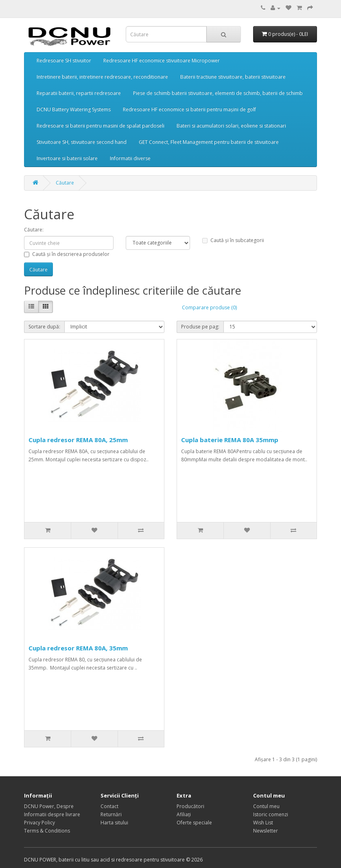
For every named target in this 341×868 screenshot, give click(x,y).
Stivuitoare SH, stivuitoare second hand (82, 142)
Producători (190, 806)
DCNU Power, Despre (49, 806)
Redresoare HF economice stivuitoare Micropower (162, 61)
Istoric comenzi (271, 814)
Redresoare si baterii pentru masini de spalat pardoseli (101, 126)
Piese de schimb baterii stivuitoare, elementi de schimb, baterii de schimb (218, 93)
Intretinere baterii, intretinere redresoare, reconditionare (102, 77)
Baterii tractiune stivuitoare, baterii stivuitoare (233, 77)
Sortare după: (44, 327)
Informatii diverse (130, 158)
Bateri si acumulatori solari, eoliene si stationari (231, 126)
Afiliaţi (184, 814)
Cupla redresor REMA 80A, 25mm (78, 440)
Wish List (263, 823)
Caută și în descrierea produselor (67, 254)
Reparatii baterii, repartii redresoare (79, 93)
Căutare (65, 183)
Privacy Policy (39, 823)
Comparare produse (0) (209, 307)
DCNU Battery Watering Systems (74, 109)
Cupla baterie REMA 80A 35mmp (230, 440)
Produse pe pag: (200, 327)
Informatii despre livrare (52, 814)
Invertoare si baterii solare (67, 158)
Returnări (111, 814)
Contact (109, 806)
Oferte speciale (194, 823)
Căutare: (34, 230)
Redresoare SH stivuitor (64, 61)
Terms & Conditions (47, 831)
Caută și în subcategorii (233, 240)
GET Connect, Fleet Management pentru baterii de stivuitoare (209, 142)
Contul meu (266, 806)
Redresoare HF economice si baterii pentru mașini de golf (189, 109)
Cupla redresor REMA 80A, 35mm (78, 648)
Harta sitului (114, 823)
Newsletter (266, 831)
